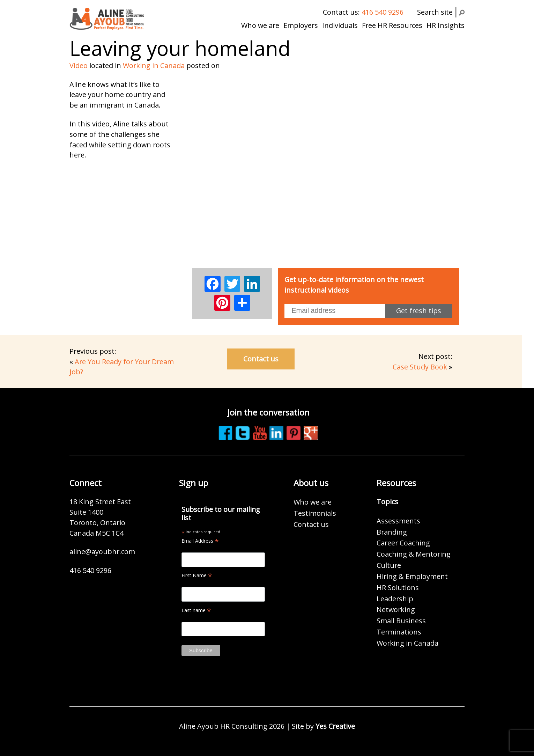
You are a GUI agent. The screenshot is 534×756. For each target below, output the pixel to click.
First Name (197, 575)
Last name (196, 610)
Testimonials (315, 513)
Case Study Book (420, 367)
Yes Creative (335, 726)
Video (79, 65)
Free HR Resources (392, 25)
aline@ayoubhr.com (102, 552)
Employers (301, 25)
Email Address (200, 541)
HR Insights (446, 25)
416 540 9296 (383, 12)
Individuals (340, 25)
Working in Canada (154, 65)
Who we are (260, 25)
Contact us (261, 359)
